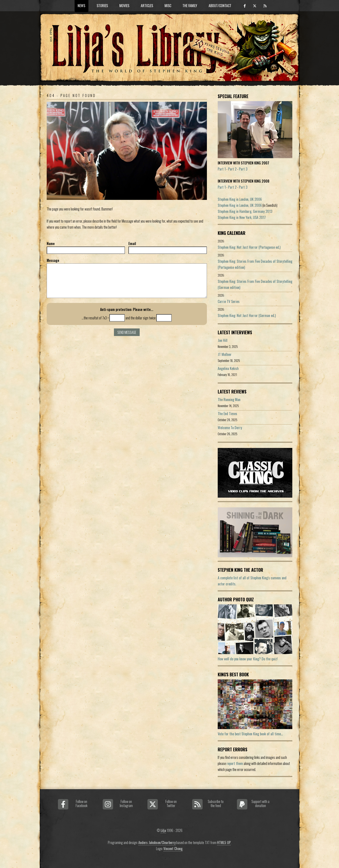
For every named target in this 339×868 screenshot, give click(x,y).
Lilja (163, 830)
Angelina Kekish (228, 368)
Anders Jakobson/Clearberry (157, 843)
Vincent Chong (173, 849)
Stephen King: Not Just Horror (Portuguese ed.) (249, 247)
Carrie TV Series (229, 301)
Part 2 (232, 169)
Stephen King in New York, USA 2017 (242, 217)
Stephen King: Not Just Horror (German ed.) (247, 315)
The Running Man (229, 400)
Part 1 (222, 169)
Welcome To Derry (230, 428)
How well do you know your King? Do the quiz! (248, 659)
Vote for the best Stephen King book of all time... (250, 734)
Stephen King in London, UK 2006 (240, 199)
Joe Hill (223, 340)
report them (235, 763)
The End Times (227, 414)
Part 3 (243, 169)
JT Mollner (225, 354)
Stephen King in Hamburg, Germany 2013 (245, 211)
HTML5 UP (224, 843)
